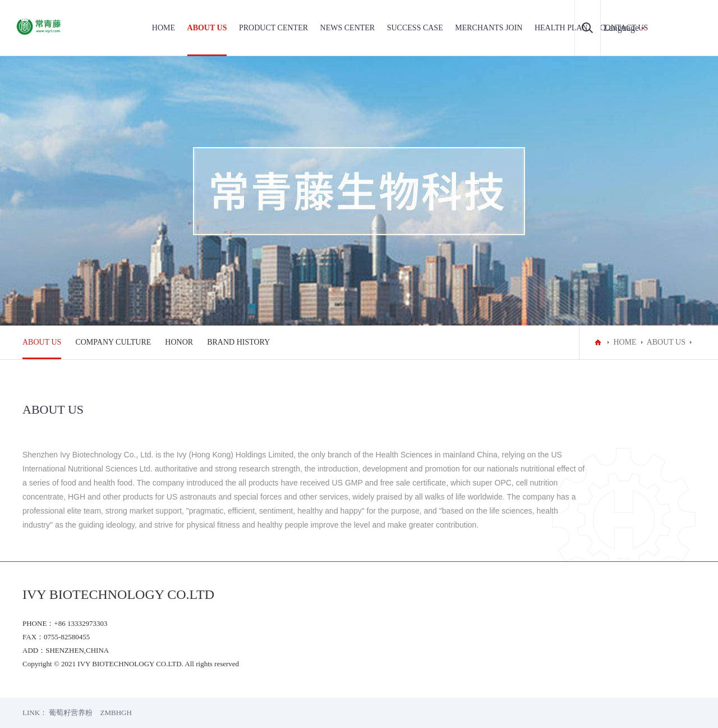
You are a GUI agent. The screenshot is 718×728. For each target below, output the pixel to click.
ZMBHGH (116, 713)
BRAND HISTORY (238, 342)
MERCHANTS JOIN (489, 28)
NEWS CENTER (348, 28)
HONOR (179, 342)
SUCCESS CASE (415, 28)
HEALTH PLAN (561, 28)
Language (621, 28)
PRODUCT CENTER (273, 28)
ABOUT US (207, 28)
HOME (164, 28)
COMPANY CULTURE (113, 342)
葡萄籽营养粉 (71, 713)
